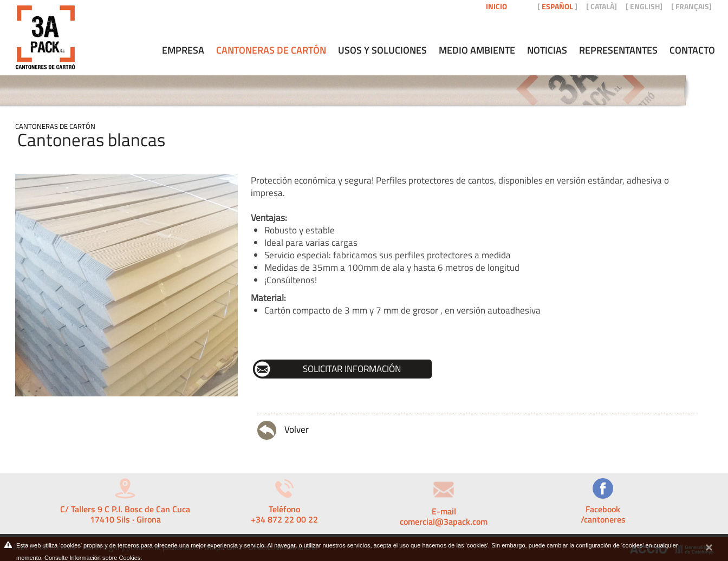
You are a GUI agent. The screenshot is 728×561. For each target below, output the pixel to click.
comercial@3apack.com (444, 521)
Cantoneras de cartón (55, 126)
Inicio (496, 6)
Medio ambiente (477, 50)
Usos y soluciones (382, 50)
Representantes (618, 50)
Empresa (183, 50)
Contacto (692, 50)
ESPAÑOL (557, 6)
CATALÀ (602, 6)
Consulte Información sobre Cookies (92, 558)
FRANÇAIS (692, 6)
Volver (283, 430)
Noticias (547, 50)
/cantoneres (603, 519)
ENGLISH (645, 6)
